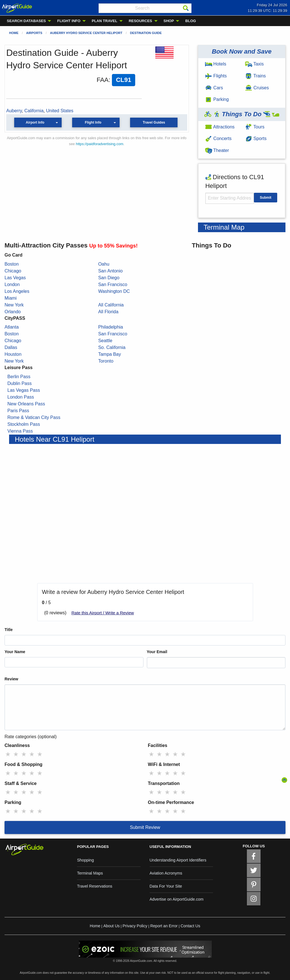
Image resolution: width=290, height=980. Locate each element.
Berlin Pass (19, 377)
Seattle (105, 341)
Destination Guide (146, 33)
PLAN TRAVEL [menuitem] (105, 21)
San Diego (109, 278)
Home (14, 33)
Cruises (257, 88)
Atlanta (12, 327)
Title (9, 630)
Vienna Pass (20, 431)
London (12, 284)
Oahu (104, 264)
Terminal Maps (90, 873)
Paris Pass (18, 411)
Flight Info (93, 122)
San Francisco (113, 284)
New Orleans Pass (26, 404)
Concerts (218, 138)
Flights (216, 76)
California (34, 111)
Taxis (254, 64)
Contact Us (190, 926)
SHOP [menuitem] (169, 21)
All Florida (108, 312)
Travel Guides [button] (154, 122)
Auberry (14, 111)
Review (11, 679)
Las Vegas (15, 278)
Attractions (220, 127)
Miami (11, 298)
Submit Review (145, 827)
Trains (255, 76)
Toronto (106, 361)
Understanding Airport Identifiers (178, 860)
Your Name (15, 652)
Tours (255, 127)
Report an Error (164, 926)
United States (60, 111)
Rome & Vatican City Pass (34, 417)
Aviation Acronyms (166, 873)
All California (111, 305)
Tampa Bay (110, 354)
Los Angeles (17, 291)
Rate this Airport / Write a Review (103, 613)
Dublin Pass (19, 383)
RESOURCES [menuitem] (140, 21)
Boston (12, 264)
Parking (217, 99)
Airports (34, 33)
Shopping (85, 860)
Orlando (13, 312)
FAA (103, 80)
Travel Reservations (95, 886)
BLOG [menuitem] (191, 21)
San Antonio (110, 271)
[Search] (186, 8)
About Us (112, 926)
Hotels (216, 64)
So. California (112, 347)
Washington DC (114, 291)
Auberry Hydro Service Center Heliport (86, 33)
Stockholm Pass (24, 424)
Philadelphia (111, 327)
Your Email (157, 652)
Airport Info (35, 122)
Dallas (11, 347)
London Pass (21, 397)
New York (14, 305)
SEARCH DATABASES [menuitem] (26, 21)
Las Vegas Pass (24, 390)
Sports (256, 138)
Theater (217, 150)
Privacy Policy (135, 926)
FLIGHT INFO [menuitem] (69, 21)
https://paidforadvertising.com (100, 144)
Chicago (13, 271)
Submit (266, 198)
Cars (214, 88)
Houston (13, 354)
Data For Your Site (166, 886)
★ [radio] (8, 754)
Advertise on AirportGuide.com (177, 899)
